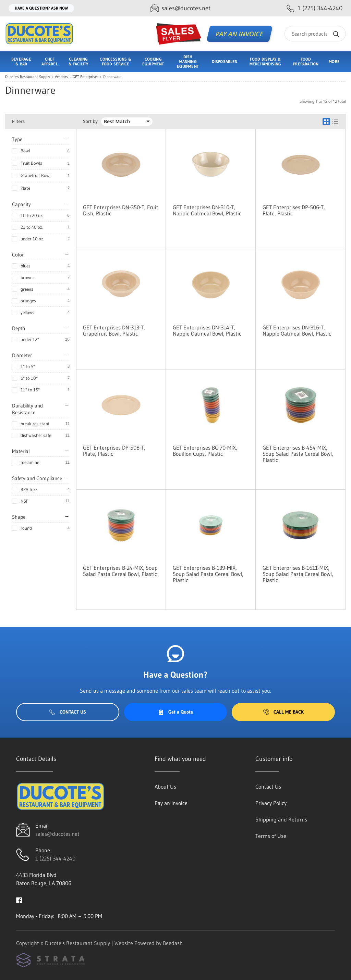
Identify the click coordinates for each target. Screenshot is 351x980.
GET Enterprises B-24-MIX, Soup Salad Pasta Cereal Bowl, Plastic (120, 571)
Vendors (61, 77)
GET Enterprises (86, 77)
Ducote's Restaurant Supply (28, 77)
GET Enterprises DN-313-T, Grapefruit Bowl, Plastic (114, 330)
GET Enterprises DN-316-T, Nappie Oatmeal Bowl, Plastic (297, 330)
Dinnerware (112, 77)
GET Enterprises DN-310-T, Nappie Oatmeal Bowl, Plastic (207, 210)
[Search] (315, 34)
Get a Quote (175, 712)
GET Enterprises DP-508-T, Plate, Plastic (114, 451)
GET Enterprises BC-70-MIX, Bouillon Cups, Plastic (205, 451)
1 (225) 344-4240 (55, 858)
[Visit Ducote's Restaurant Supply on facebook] (19, 900)
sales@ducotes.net (57, 834)
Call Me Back (283, 712)
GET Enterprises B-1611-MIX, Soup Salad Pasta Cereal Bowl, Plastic (298, 574)
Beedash (173, 943)
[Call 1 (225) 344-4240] (314, 8)
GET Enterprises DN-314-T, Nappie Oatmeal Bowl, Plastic (207, 330)
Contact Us (68, 712)
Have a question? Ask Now (41, 8)
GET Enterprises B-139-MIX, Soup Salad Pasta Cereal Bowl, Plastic (208, 574)
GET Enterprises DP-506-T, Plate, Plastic (294, 210)
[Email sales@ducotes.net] (180, 8)
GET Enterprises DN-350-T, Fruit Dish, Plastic (121, 210)
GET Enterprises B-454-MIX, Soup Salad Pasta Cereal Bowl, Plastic (298, 454)
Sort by (90, 121)
